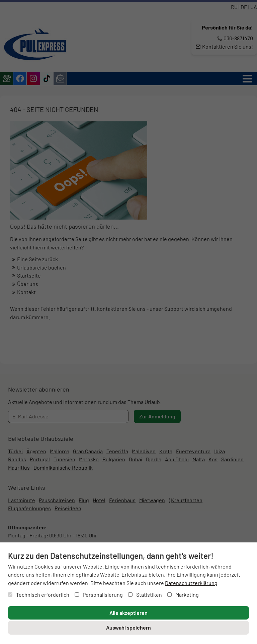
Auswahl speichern (128, 627)
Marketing (183, 595)
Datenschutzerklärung (191, 583)
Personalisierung (99, 595)
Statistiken (145, 595)
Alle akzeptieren (128, 613)
